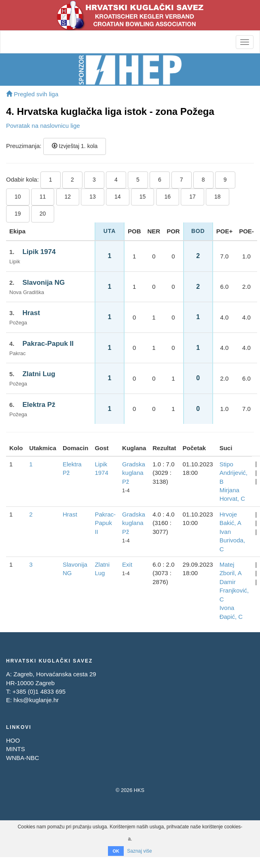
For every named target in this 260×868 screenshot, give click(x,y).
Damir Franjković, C (234, 591)
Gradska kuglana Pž (134, 473)
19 (18, 214)
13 (93, 197)
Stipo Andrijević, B (234, 473)
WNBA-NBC (23, 758)
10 (18, 197)
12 (68, 197)
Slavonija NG (43, 283)
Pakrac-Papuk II (48, 344)
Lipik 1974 (39, 252)
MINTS (16, 749)
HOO (13, 740)
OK (116, 851)
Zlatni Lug (39, 374)
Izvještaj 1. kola (75, 146)
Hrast (31, 313)
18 (218, 197)
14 (118, 197)
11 (43, 197)
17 (192, 197)
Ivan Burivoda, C (232, 540)
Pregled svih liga (32, 94)
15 (143, 197)
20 (43, 214)
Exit (127, 564)
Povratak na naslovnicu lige (43, 126)
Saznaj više (139, 851)
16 (168, 197)
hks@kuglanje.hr (36, 700)
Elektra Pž (39, 405)
